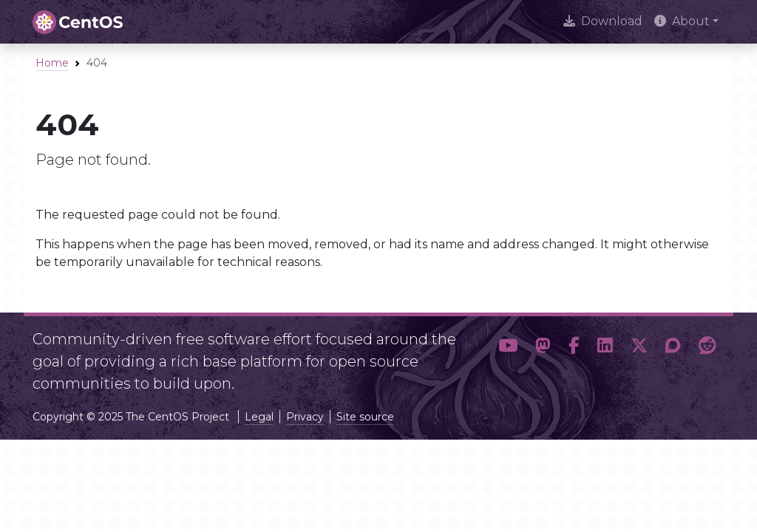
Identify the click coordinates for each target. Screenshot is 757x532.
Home (52, 63)
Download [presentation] (603, 21)
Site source (365, 417)
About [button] (682, 21)
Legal (259, 417)
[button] (508, 355)
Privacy (305, 417)
